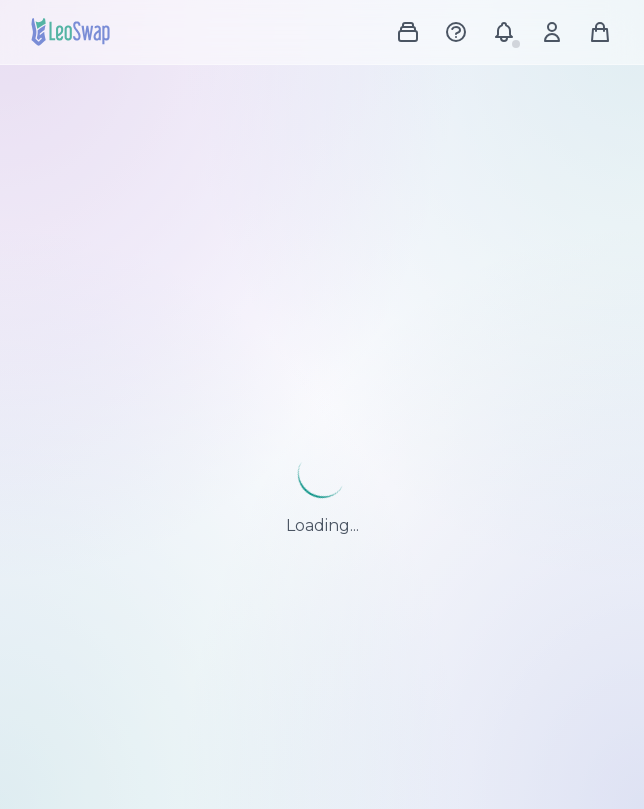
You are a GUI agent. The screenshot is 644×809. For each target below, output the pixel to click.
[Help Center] (456, 32)
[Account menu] (552, 32)
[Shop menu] (408, 32)
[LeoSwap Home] (70, 32)
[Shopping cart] (600, 32)
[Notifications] (504, 32)
